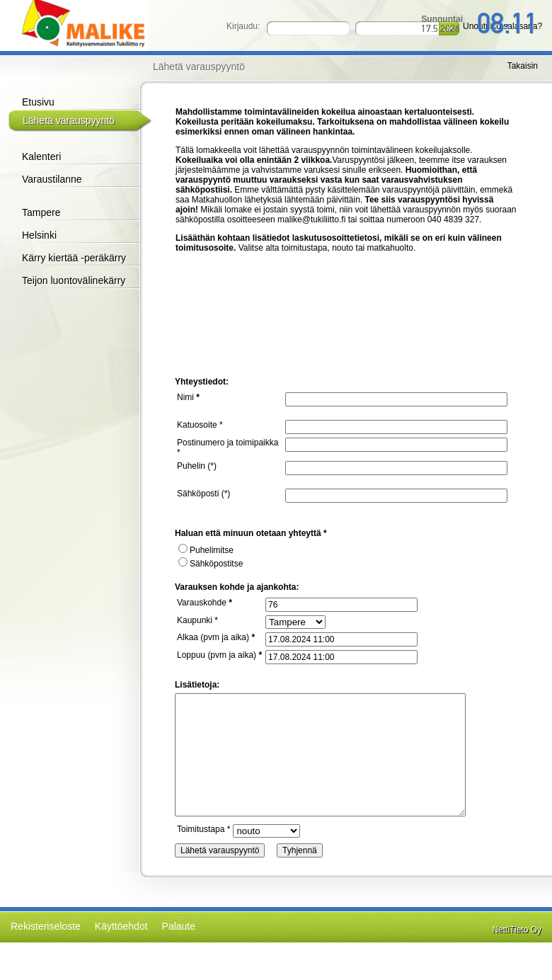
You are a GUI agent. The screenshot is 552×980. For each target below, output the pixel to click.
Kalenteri (41, 156)
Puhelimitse (206, 550)
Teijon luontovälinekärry (74, 280)
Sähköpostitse (211, 564)
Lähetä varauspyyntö (69, 120)
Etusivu (38, 102)
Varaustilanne (52, 179)
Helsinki (39, 235)
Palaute (179, 926)
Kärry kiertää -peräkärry (74, 258)
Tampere (41, 212)
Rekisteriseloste (46, 926)
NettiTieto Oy (517, 930)
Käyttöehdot (121, 926)
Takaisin (523, 66)
